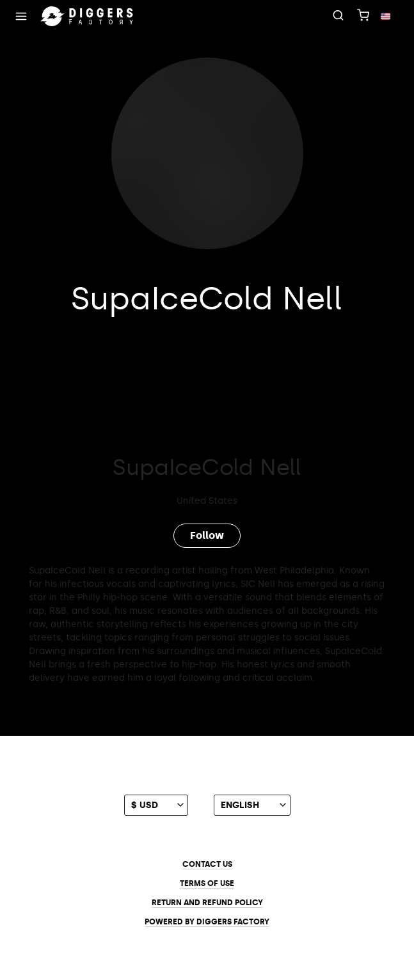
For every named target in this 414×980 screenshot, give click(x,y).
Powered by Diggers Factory (207, 922)
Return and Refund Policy (207, 903)
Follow (207, 535)
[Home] (87, 17)
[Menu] (21, 17)
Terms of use (207, 883)
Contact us (207, 864)
